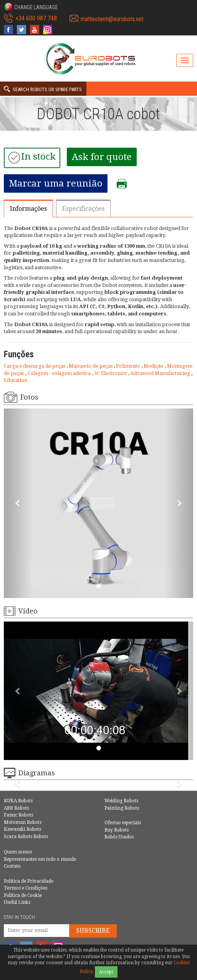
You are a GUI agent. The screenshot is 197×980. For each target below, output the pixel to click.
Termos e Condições (26, 888)
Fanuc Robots (18, 815)
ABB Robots (16, 808)
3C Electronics (111, 373)
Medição (154, 366)
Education (16, 380)
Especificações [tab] (83, 209)
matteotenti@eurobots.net (112, 19)
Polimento (129, 366)
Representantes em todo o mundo (40, 859)
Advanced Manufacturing (161, 373)
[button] (31, 7)
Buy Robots (117, 830)
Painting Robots (122, 808)
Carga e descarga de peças (35, 366)
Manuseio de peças (91, 366)
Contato (12, 866)
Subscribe (93, 931)
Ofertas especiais (123, 823)
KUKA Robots (18, 801)
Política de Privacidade (29, 881)
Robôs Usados (119, 837)
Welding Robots (121, 801)
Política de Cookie (23, 895)
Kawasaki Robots (22, 829)
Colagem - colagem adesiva (60, 373)
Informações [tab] (28, 209)
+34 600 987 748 (36, 18)
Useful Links (17, 902)
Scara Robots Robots (26, 837)
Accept (106, 972)
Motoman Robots (23, 822)
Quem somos (18, 852)
